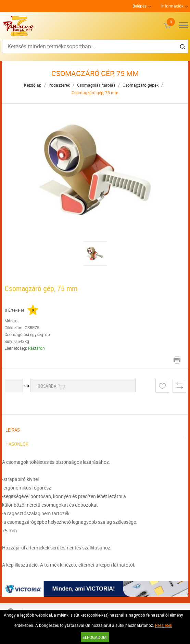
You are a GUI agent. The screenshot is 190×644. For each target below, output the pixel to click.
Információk (172, 6)
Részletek (164, 625)
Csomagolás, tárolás (96, 85)
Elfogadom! (95, 637)
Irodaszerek (59, 85)
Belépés (140, 6)
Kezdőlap (33, 85)
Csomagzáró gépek (141, 85)
